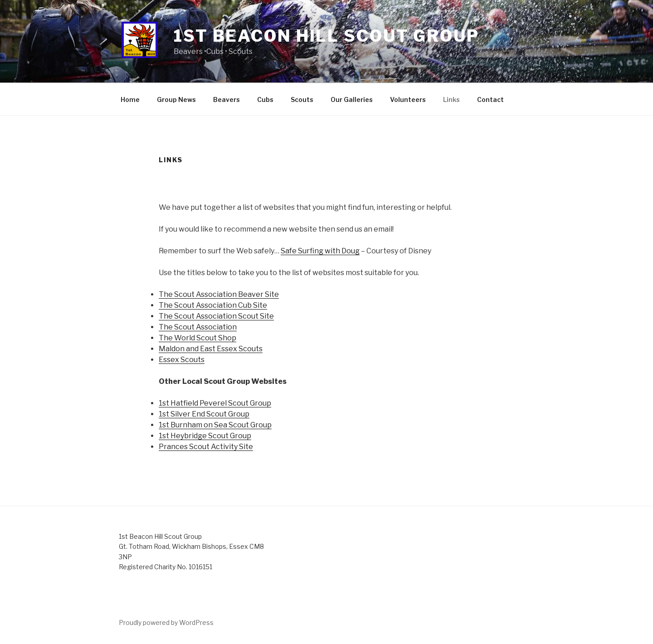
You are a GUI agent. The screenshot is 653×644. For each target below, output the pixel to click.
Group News (176, 99)
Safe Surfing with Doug (320, 251)
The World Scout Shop (197, 338)
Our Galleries (352, 99)
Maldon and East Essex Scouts (211, 349)
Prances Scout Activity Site (206, 447)
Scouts (302, 99)
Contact (490, 99)
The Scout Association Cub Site (213, 305)
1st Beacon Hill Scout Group (326, 36)
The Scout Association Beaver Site (219, 294)
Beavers (227, 99)
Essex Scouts (182, 360)
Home (130, 99)
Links (451, 99)
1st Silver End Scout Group (204, 414)
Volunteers (408, 99)
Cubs (265, 99)
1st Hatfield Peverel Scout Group (215, 403)
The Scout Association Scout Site (216, 316)
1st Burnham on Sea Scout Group (215, 425)
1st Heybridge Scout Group (205, 436)
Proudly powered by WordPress (166, 622)
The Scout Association (198, 327)
